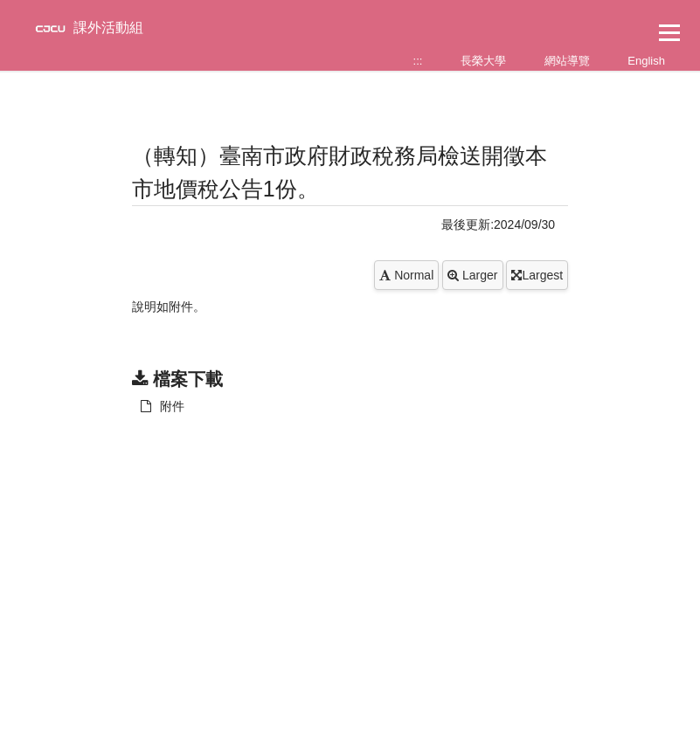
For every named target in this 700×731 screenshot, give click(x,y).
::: (418, 61)
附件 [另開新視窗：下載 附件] (163, 406)
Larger (472, 275)
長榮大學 (483, 61)
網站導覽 (567, 61)
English (646, 61)
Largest (537, 275)
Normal (406, 275)
